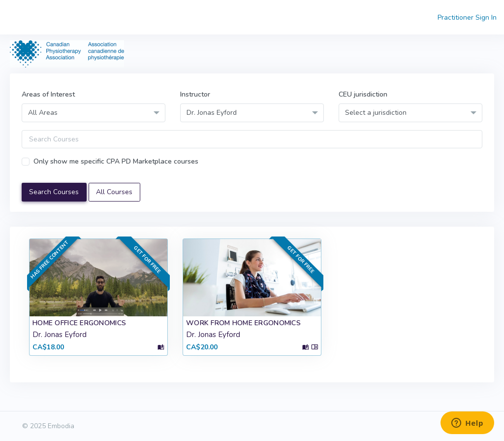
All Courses (114, 192)
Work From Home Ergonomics (243, 323)
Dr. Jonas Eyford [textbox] (212, 113)
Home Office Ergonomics (79, 323)
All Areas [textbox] (43, 113)
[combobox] (94, 113)
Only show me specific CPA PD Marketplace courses (116, 161)
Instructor (195, 94)
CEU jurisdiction (363, 94)
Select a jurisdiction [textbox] (376, 113)
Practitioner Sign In (467, 17)
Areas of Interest (48, 94)
